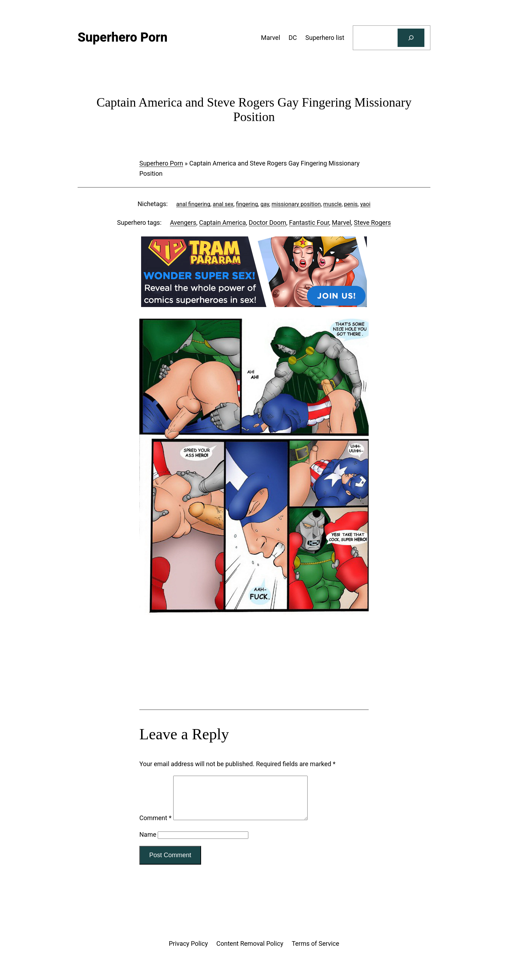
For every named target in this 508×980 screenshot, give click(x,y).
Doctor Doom (267, 223)
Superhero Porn (161, 163)
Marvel (341, 223)
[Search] (411, 38)
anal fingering (193, 204)
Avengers (183, 223)
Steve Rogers (372, 223)
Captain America (222, 223)
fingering (247, 204)
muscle (332, 204)
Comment (155, 826)
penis (351, 204)
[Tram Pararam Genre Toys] (254, 682)
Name (148, 843)
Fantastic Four (309, 223)
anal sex (223, 204)
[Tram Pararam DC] (254, 305)
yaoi (365, 204)
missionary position (296, 204)
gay (265, 204)
